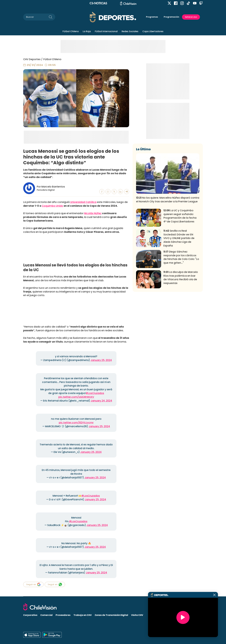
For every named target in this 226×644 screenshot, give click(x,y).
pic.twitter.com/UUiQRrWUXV (76, 397)
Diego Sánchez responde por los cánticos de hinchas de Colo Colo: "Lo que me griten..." (181, 300)
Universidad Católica (83, 202)
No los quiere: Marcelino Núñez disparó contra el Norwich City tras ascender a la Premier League (168, 242)
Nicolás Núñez (93, 213)
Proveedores (63, 615)
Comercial (46, 615)
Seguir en (33, 584)
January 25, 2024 (101, 360)
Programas (152, 17)
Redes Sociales (130, 31)
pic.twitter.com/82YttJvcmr (76, 423)
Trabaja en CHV (83, 615)
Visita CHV (137, 615)
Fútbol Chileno (71, 31)
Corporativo (30, 615)
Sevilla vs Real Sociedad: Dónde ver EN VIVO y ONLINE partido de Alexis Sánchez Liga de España (179, 281)
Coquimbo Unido (52, 206)
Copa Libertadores (153, 31)
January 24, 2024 (101, 401)
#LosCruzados (95, 393)
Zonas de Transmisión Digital (111, 615)
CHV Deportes (32, 59)
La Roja (87, 31)
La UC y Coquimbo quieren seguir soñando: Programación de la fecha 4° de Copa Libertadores (180, 259)
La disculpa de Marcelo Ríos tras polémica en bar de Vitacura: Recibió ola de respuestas (181, 320)
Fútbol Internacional (106, 31)
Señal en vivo (191, 17)
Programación (171, 17)
